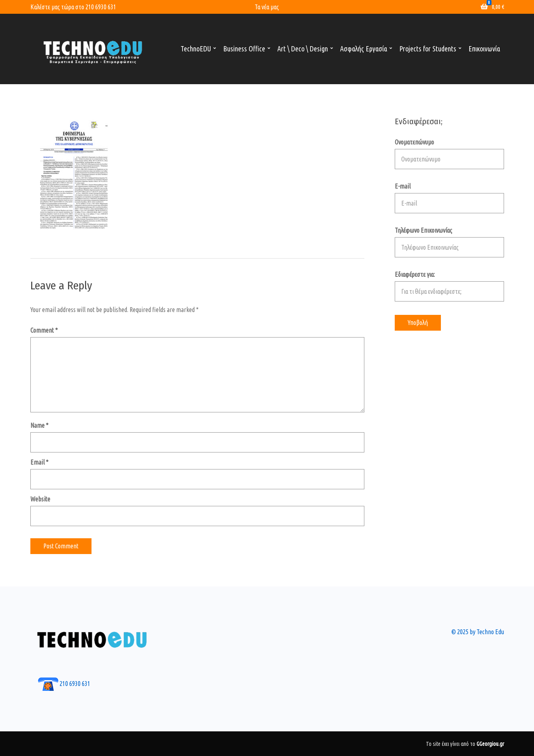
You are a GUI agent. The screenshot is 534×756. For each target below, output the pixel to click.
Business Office (244, 49)
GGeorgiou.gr (490, 744)
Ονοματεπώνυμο (449, 154)
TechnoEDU (196, 49)
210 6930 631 (101, 7)
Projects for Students (428, 49)
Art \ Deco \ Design (303, 49)
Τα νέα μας (267, 7)
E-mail (449, 198)
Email (39, 462)
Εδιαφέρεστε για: (449, 286)
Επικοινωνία (484, 49)
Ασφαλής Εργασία (364, 49)
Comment (44, 330)
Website (40, 499)
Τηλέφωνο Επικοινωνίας (449, 242)
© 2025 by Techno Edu (478, 632)
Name (39, 425)
